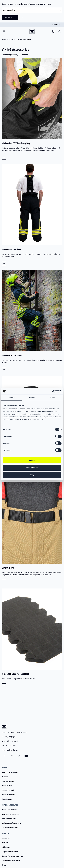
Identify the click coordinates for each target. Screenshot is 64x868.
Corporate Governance (10, 852)
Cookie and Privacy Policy (11, 861)
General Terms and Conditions (12, 856)
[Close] (23, 18)
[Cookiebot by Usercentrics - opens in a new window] (52, 391)
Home (4, 40)
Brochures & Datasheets (10, 814)
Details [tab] (32, 397)
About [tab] (53, 397)
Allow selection (32, 468)
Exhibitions (6, 847)
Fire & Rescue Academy (10, 828)
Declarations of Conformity (11, 823)
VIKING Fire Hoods (8, 790)
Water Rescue (7, 799)
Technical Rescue (8, 781)
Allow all (32, 460)
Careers (5, 865)
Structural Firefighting (10, 772)
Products (12, 40)
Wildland (5, 777)
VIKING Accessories (9, 795)
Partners (5, 843)
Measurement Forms (9, 819)
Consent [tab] (11, 397)
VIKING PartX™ (7, 786)
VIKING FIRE (6, 838)
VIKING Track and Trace (10, 810)
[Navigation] (4, 31)
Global (56, 25)
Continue (9, 18)
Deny (32, 475)
